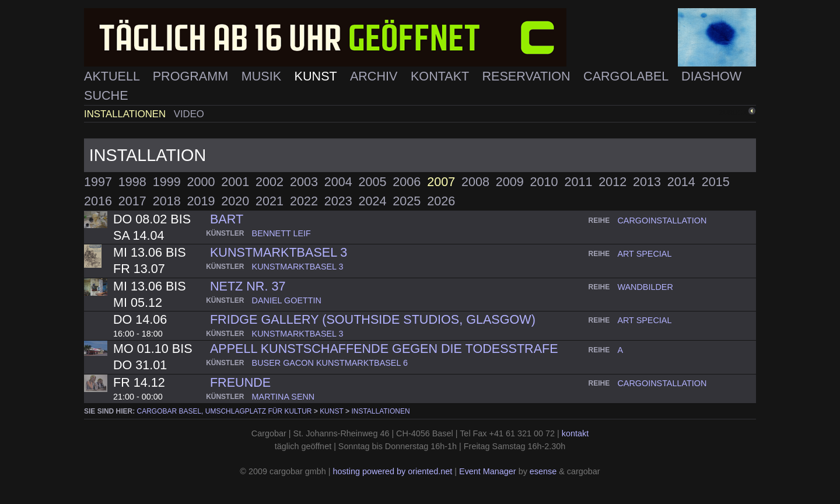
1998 (132, 182)
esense (543, 471)
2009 (510, 182)
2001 (235, 182)
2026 (441, 201)
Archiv (376, 76)
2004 (338, 182)
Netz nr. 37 (248, 286)
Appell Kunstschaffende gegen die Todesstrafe (384, 349)
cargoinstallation (662, 220)
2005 (373, 182)
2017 (132, 201)
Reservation (528, 76)
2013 (647, 182)
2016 (98, 201)
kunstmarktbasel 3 (279, 252)
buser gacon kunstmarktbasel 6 (330, 363)
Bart (227, 219)
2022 (304, 201)
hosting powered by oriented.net (392, 471)
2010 (544, 182)
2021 (269, 201)
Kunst (318, 76)
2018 (167, 201)
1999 (167, 182)
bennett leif (281, 233)
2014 (681, 182)
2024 (373, 201)
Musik (263, 76)
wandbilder (645, 287)
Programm (192, 76)
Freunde (240, 382)
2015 (716, 182)
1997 (98, 182)
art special (644, 254)
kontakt (575, 433)
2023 (338, 201)
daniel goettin (287, 300)
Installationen (126, 114)
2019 (201, 201)
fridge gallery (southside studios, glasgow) (373, 319)
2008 (475, 182)
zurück (733, 113)
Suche (106, 95)
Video (189, 114)
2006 (407, 182)
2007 (441, 182)
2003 (304, 182)
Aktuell (113, 76)
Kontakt (442, 76)
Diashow (711, 76)
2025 (407, 201)
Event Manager (488, 471)
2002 (269, 182)
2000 (201, 182)
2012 (612, 182)
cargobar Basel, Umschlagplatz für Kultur (225, 411)
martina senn (283, 397)
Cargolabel (628, 76)
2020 (235, 201)
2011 (578, 182)
